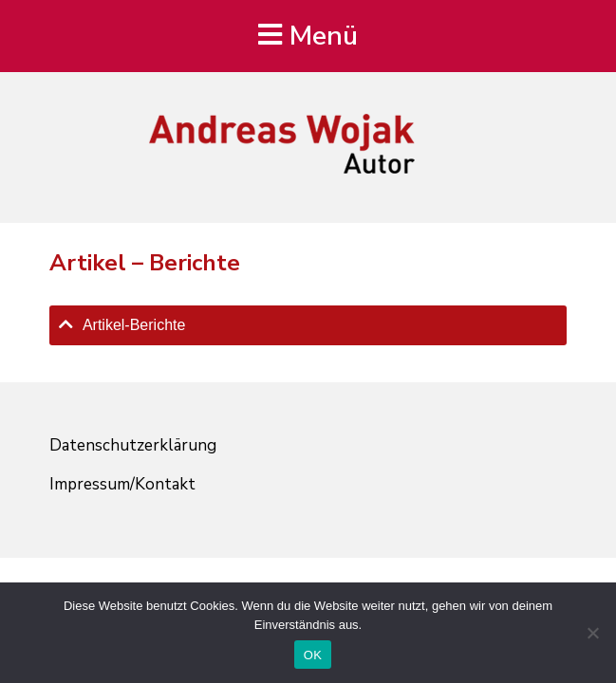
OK (313, 655)
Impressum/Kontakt (122, 484)
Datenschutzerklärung (133, 445)
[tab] (308, 325)
